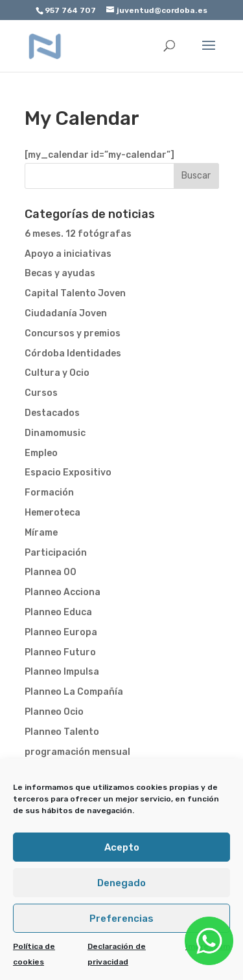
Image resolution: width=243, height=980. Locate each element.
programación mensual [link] (77, 752)
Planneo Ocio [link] (54, 712)
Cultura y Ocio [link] (57, 373)
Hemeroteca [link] (52, 513)
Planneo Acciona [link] (63, 592)
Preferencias (121, 919)
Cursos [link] (41, 393)
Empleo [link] (41, 453)
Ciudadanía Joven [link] (66, 313)
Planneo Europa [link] (61, 632)
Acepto (122, 847)
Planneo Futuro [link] (60, 652)
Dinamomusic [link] (55, 433)
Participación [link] (56, 553)
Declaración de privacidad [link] (117, 954)
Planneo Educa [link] (58, 612)
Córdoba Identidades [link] (73, 354)
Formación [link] (49, 493)
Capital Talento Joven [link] (75, 293)
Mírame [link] (41, 533)
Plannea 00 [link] (51, 572)
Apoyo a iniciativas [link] (68, 254)
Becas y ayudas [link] (60, 273)
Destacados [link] (52, 413)
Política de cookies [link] (34, 954)
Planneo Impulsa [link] (62, 672)
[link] (45, 46)
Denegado (121, 883)
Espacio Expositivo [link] (68, 473)
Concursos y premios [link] (73, 333)
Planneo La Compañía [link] (74, 692)
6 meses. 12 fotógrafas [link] (78, 234)
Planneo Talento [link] (62, 732)
